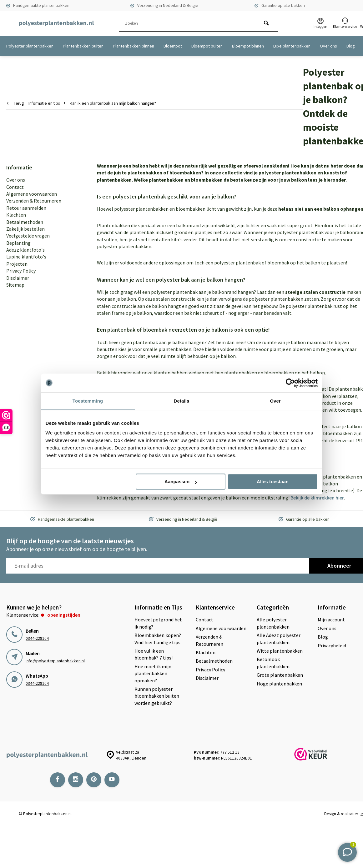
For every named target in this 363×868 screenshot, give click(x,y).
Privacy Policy (21, 271)
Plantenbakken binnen (134, 46)
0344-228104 (37, 638)
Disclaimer (18, 278)
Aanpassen (181, 482)
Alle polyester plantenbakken (273, 623)
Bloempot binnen (248, 46)
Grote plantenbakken (280, 675)
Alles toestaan (273, 482)
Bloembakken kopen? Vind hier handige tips (158, 639)
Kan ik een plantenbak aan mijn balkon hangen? (113, 103)
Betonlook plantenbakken (273, 663)
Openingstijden (64, 615)
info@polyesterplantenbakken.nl (55, 661)
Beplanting (18, 243)
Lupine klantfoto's (26, 257)
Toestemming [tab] (88, 401)
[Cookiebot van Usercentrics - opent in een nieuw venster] (290, 383)
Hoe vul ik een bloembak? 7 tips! (154, 654)
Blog (351, 46)
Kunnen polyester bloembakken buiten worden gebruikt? (157, 696)
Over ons (328, 46)
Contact (15, 187)
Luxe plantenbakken (292, 46)
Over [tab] (275, 401)
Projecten (17, 264)
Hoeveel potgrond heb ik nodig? (159, 623)
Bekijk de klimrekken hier (317, 498)
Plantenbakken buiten (83, 46)
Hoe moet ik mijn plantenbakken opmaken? (153, 673)
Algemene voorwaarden (32, 194)
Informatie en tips (48, 103)
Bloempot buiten (207, 46)
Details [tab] (182, 401)
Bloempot (173, 46)
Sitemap (15, 285)
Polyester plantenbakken (30, 46)
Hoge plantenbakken (279, 684)
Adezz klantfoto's (25, 250)
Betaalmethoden (25, 222)
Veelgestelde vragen (28, 236)
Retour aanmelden (26, 208)
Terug (15, 103)
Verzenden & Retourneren (34, 201)
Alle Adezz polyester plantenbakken (279, 639)
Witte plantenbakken (280, 651)
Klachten (16, 215)
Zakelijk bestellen (25, 229)
